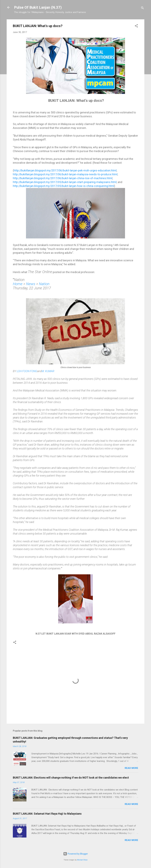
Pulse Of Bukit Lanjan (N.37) (38, 7)
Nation (44, 284)
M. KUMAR (48, 371)
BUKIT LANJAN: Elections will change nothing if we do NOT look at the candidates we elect (71, 778)
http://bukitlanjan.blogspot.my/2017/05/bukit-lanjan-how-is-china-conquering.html (64, 186)
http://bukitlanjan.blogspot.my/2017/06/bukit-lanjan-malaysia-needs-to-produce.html (65, 174)
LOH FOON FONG (27, 371)
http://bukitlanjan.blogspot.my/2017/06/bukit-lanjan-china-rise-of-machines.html (63, 178)
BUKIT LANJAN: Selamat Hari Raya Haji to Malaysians (47, 814)
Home (18, 284)
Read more (131, 768)
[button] (136, 26)
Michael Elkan (82, 860)
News (31, 284)
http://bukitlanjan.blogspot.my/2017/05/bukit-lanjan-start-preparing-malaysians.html (65, 182)
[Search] (142, 8)
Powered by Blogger (76, 854)
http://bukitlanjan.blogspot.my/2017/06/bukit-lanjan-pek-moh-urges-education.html (65, 170)
